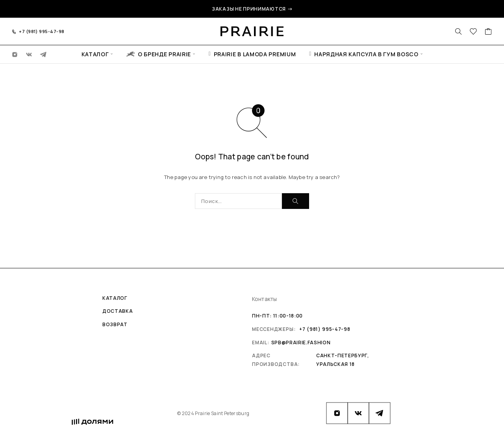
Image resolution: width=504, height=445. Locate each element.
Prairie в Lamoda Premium (252, 54)
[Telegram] (43, 54)
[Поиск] (458, 31)
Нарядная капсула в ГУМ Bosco (364, 54)
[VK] (29, 54)
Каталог (95, 54)
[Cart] (488, 32)
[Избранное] (473, 32)
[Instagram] (15, 54)
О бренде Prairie (159, 54)
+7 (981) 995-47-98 (42, 31)
